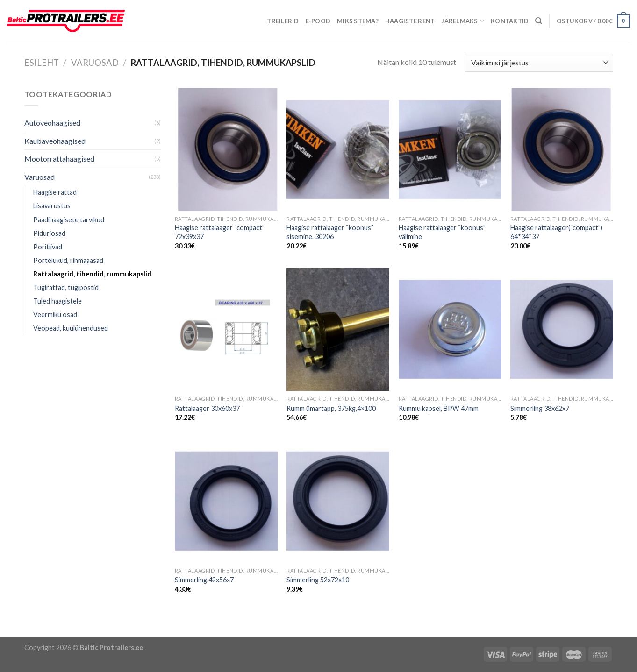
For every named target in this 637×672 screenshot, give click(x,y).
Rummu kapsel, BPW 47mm (439, 408)
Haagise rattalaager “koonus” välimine (442, 232)
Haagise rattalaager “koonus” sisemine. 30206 (330, 232)
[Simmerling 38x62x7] (562, 329)
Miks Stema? (358, 21)
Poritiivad (48, 247)
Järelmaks (463, 21)
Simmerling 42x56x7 (204, 580)
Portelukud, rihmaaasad (68, 260)
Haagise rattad (55, 192)
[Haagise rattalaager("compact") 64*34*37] (562, 150)
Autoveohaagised (52, 123)
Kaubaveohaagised (55, 141)
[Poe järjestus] (539, 63)
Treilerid (283, 21)
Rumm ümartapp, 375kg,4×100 (331, 408)
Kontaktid (510, 21)
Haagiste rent (410, 21)
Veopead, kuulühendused (71, 328)
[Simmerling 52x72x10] (338, 501)
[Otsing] (539, 21)
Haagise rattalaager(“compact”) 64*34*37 (556, 232)
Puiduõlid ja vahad (29, 631)
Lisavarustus (52, 206)
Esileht (42, 63)
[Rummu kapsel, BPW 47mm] (450, 329)
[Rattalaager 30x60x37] (226, 329)
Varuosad (95, 63)
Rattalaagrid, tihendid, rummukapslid (92, 274)
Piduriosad (49, 233)
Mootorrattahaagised (59, 159)
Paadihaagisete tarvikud (69, 220)
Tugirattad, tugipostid (66, 287)
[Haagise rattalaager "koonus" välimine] (450, 150)
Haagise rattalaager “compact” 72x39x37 (220, 232)
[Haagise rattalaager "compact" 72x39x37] (226, 150)
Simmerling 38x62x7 (540, 408)
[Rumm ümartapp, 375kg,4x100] (338, 329)
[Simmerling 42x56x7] (226, 501)
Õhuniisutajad (81, 631)
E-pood (318, 21)
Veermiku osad (55, 315)
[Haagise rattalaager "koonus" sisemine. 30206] (338, 150)
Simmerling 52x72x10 (318, 580)
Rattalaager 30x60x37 (207, 408)
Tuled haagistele (57, 301)
